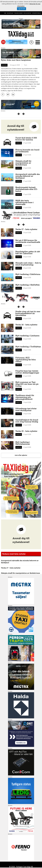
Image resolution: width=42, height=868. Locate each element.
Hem (5, 13)
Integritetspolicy (37, 13)
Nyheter (4, 65)
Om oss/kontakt (27, 13)
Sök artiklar (10, 13)
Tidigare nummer (18, 13)
